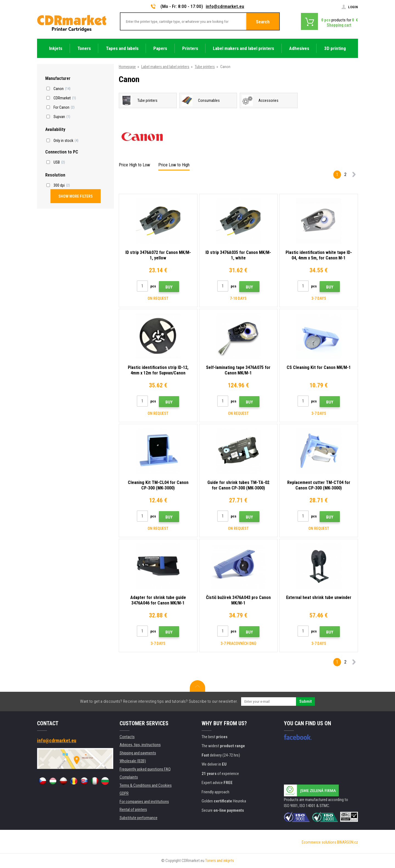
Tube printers (205, 67)
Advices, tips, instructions (140, 745)
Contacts (127, 737)
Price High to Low (134, 165)
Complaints (129, 777)
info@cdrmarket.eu (225, 6)
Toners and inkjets (220, 861)
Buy (169, 287)
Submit (305, 701)
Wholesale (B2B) (133, 761)
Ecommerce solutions (319, 842)
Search (263, 22)
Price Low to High (174, 165)
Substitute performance (139, 818)
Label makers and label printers (165, 67)
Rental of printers (133, 810)
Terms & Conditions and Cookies (146, 785)
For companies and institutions (144, 802)
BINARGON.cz (348, 842)
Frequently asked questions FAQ (145, 769)
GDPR (124, 793)
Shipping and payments (138, 753)
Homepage (127, 67)
